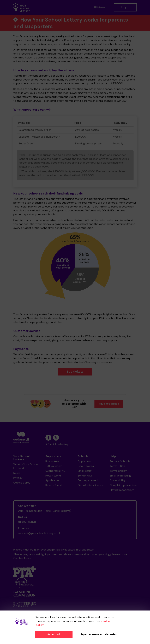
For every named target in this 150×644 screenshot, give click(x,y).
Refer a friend (54, 485)
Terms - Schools (120, 461)
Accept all (54, 634)
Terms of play (118, 471)
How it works (53, 476)
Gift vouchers (54, 466)
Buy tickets (75, 372)
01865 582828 (27, 522)
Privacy (18, 478)
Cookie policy (22, 483)
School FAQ (85, 476)
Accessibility (118, 480)
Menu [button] (99, 7)
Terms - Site (117, 466)
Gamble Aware (22, 558)
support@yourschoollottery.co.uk (39, 533)
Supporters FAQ (55, 471)
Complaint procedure (123, 485)
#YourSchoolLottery (57, 444)
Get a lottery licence (91, 485)
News (17, 473)
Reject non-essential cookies (99, 634)
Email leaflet (85, 471)
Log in (125, 7)
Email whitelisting (120, 476)
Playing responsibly (122, 490)
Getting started (88, 480)
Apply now (84, 461)
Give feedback (109, 404)
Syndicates (52, 480)
